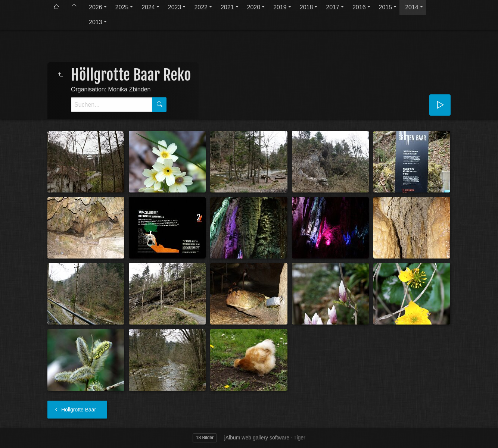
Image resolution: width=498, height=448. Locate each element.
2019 (280, 7)
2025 (122, 7)
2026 (96, 7)
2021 (227, 7)
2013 (96, 22)
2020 (254, 7)
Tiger (299, 438)
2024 (148, 7)
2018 (306, 7)
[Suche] (112, 105)
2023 (175, 7)
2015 (386, 7)
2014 (412, 7)
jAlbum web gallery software (257, 438)
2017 (333, 7)
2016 (359, 7)
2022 (201, 7)
